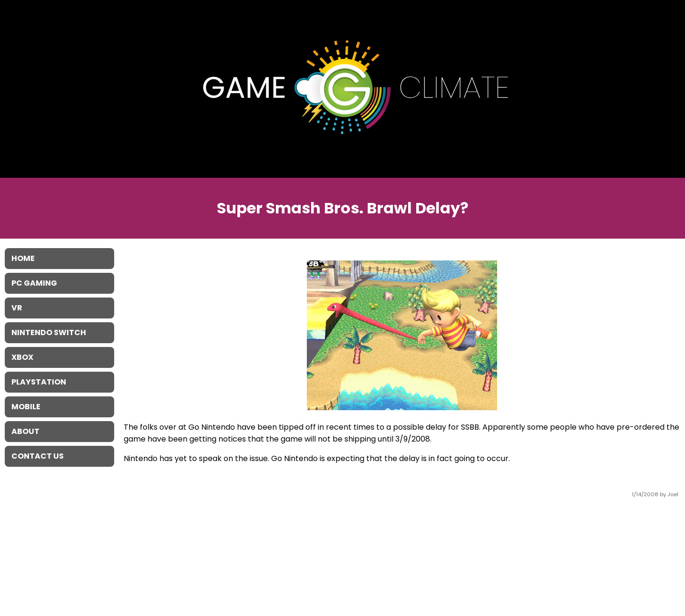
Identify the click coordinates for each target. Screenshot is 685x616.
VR (17, 308)
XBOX (22, 357)
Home (23, 258)
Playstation (39, 382)
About (25, 431)
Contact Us (38, 456)
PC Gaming (34, 283)
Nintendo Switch (49, 332)
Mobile (26, 407)
